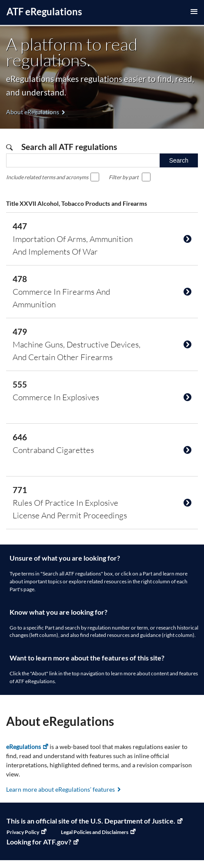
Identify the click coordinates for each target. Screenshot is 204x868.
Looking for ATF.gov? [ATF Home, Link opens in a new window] (39, 842)
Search (179, 160)
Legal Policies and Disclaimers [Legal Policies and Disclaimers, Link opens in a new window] (95, 832)
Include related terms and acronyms (47, 177)
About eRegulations (33, 112)
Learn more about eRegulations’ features (60, 789)
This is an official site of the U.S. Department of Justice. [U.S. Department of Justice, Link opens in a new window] (91, 821)
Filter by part (124, 177)
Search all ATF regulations (68, 147)
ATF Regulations (44, 12)
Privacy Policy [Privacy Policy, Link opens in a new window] (23, 832)
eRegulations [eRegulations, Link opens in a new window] (23, 747)
